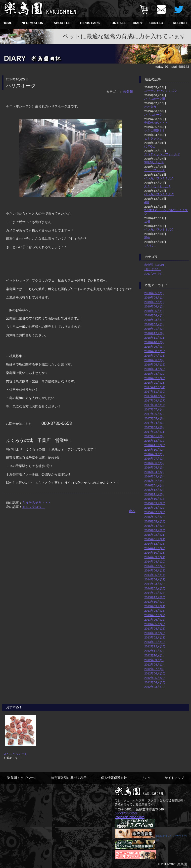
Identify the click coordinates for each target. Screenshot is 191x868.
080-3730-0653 (126, 813)
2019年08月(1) (154, 297)
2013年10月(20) (155, 602)
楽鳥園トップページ (22, 778)
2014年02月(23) (155, 588)
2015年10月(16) (155, 499)
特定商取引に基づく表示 (69, 778)
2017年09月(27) (155, 400)
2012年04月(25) (155, 682)
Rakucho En (164, 836)
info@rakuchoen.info (129, 817)
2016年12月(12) (155, 441)
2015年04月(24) (155, 526)
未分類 (128, 92)
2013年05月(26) (155, 624)
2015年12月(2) (154, 490)
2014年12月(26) (155, 544)
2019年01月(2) (154, 329)
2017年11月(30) (155, 391)
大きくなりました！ (158, 186)
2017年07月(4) (154, 409)
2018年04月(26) (155, 369)
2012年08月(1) (154, 664)
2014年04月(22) (155, 579)
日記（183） (153, 269)
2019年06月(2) (154, 306)
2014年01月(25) (155, 593)
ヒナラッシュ (153, 138)
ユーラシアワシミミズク (161, 91)
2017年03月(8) (154, 427)
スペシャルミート (15, 754)
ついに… (150, 245)
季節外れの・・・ (156, 122)
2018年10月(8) (154, 342)
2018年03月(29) (155, 374)
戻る (132, 511)
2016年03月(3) (154, 476)
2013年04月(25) (155, 628)
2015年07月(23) (155, 512)
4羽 (147, 202)
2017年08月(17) (155, 405)
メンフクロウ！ (33, 507)
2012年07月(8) (154, 669)
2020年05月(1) (154, 293)
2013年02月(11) (155, 637)
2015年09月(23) (155, 503)
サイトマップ (174, 778)
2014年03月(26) (155, 584)
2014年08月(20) (155, 561)
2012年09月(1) (154, 660)
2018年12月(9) (154, 333)
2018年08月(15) (155, 351)
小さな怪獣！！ (155, 130)
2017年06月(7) (154, 414)
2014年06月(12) (155, 570)
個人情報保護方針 (114, 778)
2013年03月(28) (155, 633)
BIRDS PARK (90, 23)
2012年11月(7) (154, 651)
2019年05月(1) (154, 311)
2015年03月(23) (155, 530)
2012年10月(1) (154, 655)
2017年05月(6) (154, 418)
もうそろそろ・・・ (37, 503)
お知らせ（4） (154, 274)
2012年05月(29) (155, 678)
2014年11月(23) (155, 548)
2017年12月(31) (155, 387)
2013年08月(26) (155, 611)
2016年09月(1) (154, 454)
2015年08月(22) (155, 508)
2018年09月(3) (154, 347)
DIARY (138, 23)
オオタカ (150, 107)
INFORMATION (32, 23)
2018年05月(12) (155, 364)
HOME (7, 23)
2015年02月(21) (155, 535)
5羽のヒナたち (154, 162)
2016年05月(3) (154, 467)
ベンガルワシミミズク (159, 178)
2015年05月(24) (155, 521)
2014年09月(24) (155, 557)
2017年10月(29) (155, 396)
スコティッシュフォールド (162, 154)
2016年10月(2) (154, 450)
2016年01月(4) (154, 485)
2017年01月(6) (154, 436)
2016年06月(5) (154, 463)
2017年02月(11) (155, 432)
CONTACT (157, 23)
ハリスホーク (153, 115)
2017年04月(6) (154, 423)
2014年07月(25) (155, 566)
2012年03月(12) (155, 687)
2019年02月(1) (154, 324)
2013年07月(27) (155, 615)
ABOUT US (62, 23)
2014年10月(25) (155, 552)
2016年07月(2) (154, 458)
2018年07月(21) (155, 355)
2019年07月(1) (154, 302)
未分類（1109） (155, 265)
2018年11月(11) (155, 338)
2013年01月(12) (155, 642)
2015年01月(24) (155, 539)
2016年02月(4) (154, 481)
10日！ (149, 221)
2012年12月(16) (155, 646)
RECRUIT (180, 23)
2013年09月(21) (155, 606)
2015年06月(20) (155, 517)
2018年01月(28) (155, 383)
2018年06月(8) (154, 360)
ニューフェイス (155, 170)
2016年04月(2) (154, 472)
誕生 (147, 237)
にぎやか (150, 146)
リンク (146, 778)
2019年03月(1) (154, 320)
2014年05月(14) (155, 575)
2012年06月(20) (155, 673)
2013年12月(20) (155, 597)
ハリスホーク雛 (155, 99)
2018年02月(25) (155, 378)
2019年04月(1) (154, 315)
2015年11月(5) (154, 494)
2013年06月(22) (155, 619)
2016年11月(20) (155, 445)
